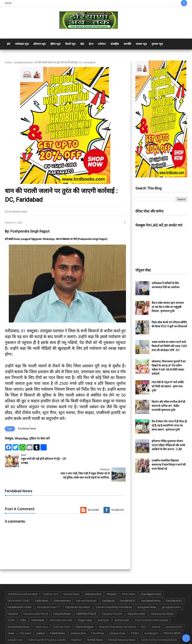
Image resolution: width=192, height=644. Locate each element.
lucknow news (62, 614)
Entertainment (62, 588)
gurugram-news (171, 595)
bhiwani (112, 581)
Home (8, 3)
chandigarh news (151, 581)
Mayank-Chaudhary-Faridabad (117, 614)
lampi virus (42, 614)
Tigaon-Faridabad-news (97, 634)
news (11, 621)
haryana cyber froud (36, 601)
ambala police (93, 581)
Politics (135, 621)
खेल (82, 44)
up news (132, 634)
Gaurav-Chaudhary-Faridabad (114, 595)
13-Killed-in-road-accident (23, 581)
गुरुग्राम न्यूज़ (157, 44)
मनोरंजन (102, 44)
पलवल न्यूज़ (141, 44)
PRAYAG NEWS (172, 621)
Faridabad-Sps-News (78, 595)
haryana (13, 601)
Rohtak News (95, 627)
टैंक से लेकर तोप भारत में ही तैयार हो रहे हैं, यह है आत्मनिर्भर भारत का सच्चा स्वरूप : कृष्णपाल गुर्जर (169, 426)
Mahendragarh (85, 614)
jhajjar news (85, 608)
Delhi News (42, 588)
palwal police (78, 621)
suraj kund (53, 634)
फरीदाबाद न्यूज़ (22, 44)
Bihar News (129, 581)
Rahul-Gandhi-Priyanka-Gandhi (47, 627)
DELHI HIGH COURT (19, 588)
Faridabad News (23, 62)
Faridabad (108, 588)
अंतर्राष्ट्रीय (115, 44)
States (37, 634)
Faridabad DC (128, 588)
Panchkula (98, 621)
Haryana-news (137, 601)
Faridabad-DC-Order (20, 595)
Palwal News (58, 621)
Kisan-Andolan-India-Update (152, 608)
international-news (61, 608)
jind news (104, 608)
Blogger (93, 497)
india (23, 608)
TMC (119, 634)
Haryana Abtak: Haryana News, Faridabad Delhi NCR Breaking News (42, 641)
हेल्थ (91, 44)
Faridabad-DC (174, 588)
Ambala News (71, 581)
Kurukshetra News (19, 614)
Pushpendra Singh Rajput (30, 231)
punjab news (15, 627)
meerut (156, 614)
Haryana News (62, 601)
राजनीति (127, 44)
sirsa (11, 634)
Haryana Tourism (112, 601)
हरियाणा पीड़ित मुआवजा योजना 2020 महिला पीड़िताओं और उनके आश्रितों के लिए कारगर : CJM (168, 445)
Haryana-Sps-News (162, 601)
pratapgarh (151, 621)
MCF (144, 614)
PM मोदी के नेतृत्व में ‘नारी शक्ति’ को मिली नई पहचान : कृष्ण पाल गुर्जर (168, 386)
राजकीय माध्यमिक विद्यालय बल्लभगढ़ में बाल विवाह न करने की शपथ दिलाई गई (169, 465)
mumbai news (174, 614)
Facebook (117, 497)
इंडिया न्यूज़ (55, 44)
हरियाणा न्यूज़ (40, 44)
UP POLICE (149, 634)
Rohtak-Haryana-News (122, 627)
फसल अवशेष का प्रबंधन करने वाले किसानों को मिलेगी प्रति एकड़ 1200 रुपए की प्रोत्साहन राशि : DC (169, 346)
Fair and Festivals (86, 588)
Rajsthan (77, 627)
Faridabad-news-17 (49, 595)
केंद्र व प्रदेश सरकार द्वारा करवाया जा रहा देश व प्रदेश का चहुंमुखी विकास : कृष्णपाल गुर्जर (168, 307)
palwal (41, 621)
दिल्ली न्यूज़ (70, 44)
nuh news (25, 621)
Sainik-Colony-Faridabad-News (159, 627)
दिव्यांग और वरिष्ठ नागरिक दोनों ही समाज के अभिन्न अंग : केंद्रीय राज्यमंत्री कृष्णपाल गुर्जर (168, 406)
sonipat (23, 634)
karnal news (122, 608)
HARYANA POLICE (86, 601)
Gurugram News (147, 595)
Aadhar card (50, 581)
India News (38, 608)
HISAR (11, 608)
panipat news (117, 621)
